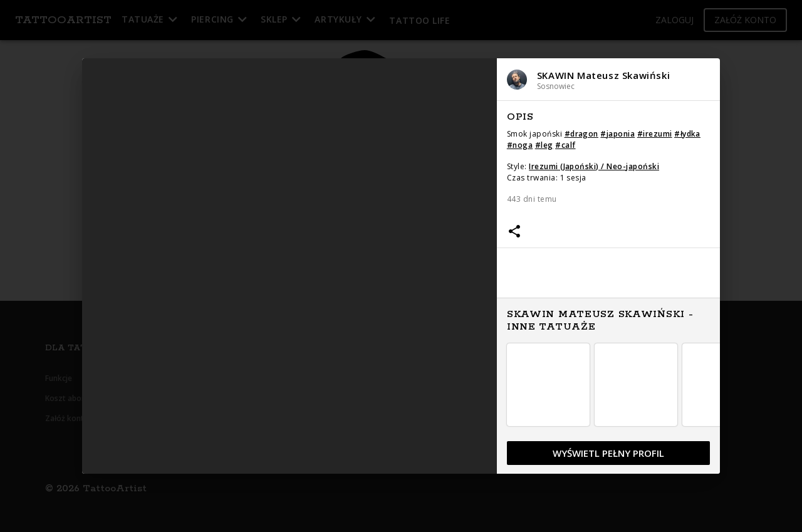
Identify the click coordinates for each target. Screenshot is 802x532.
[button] (609, 79)
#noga (520, 145)
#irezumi (655, 134)
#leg (544, 145)
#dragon (581, 134)
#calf (565, 145)
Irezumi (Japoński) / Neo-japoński (594, 166)
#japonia (617, 134)
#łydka (687, 134)
